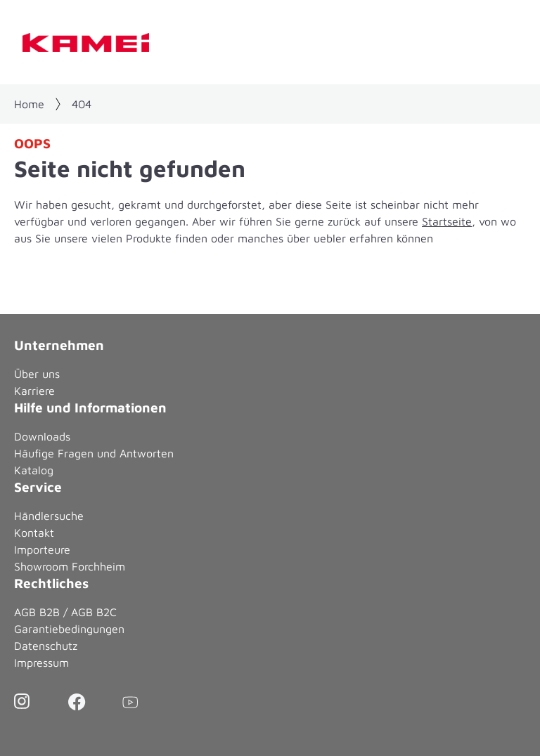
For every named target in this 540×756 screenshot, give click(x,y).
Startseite (447, 221)
